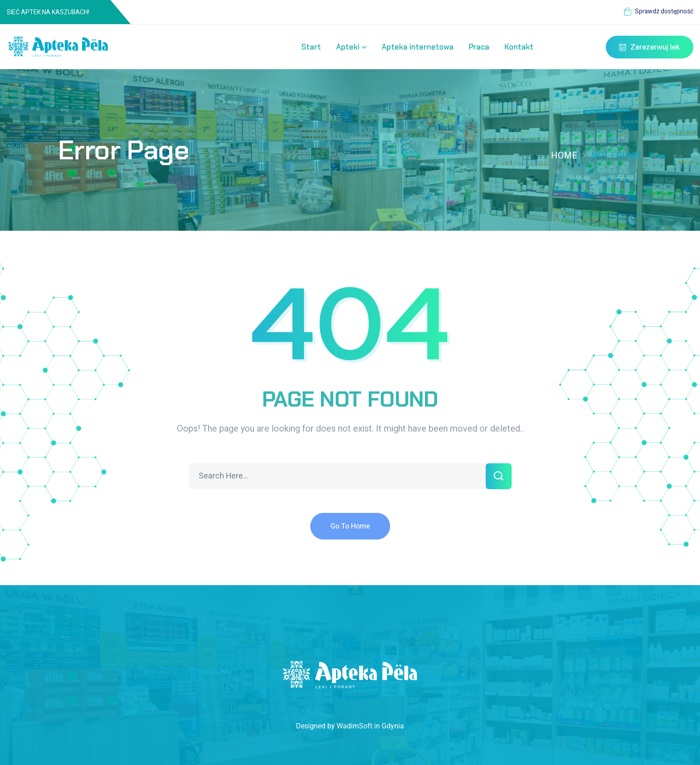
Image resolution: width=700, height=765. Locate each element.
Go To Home (350, 532)
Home (564, 156)
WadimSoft (354, 726)
